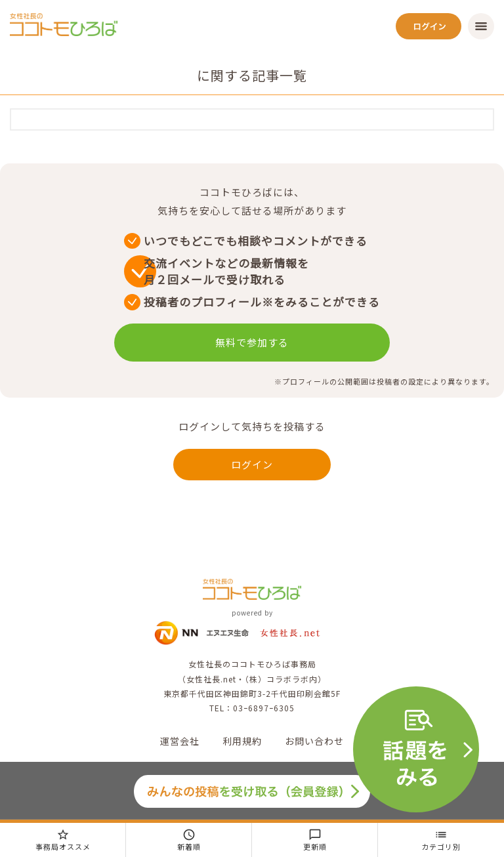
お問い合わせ (314, 741)
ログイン (252, 464)
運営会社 (180, 741)
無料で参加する (252, 342)
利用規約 (242, 741)
